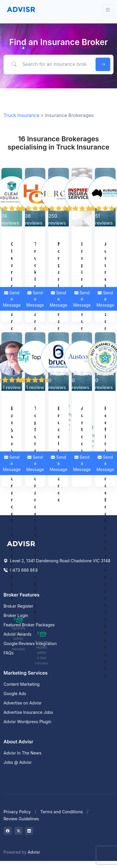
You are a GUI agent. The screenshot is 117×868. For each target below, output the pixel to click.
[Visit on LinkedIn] (29, 831)
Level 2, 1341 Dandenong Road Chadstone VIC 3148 (57, 561)
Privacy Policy (17, 812)
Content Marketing (22, 684)
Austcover (82, 436)
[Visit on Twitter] (19, 831)
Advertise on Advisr (23, 703)
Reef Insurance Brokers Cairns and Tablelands (105, 542)
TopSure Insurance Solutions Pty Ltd (35, 514)
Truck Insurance (21, 115)
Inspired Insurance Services (82, 328)
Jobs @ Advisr (18, 762)
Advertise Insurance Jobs (28, 712)
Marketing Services (26, 673)
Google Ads (15, 693)
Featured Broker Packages (29, 625)
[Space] (21, 543)
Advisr (34, 852)
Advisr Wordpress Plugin (27, 722)
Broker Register (19, 606)
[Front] (21, 10)
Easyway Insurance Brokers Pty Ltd (12, 507)
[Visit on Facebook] (8, 831)
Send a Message (35, 299)
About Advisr (18, 742)
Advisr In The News (22, 753)
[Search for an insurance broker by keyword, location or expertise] (49, 64)
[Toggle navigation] (108, 10)
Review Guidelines (21, 819)
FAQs (9, 653)
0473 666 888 (21, 570)
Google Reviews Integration (30, 643)
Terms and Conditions (62, 812)
